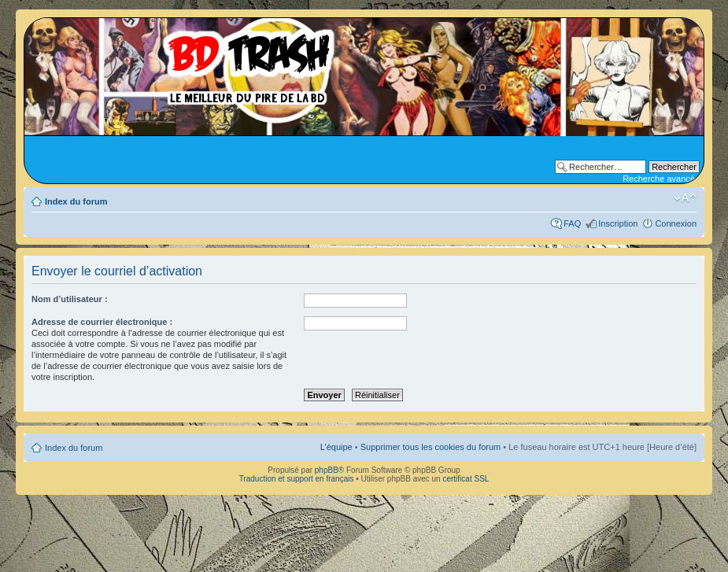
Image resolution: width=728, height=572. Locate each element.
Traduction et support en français (297, 479)
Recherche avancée (661, 179)
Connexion (676, 223)
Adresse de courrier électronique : (102, 322)
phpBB (327, 470)
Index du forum (76, 201)
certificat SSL (466, 479)
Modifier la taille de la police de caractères (685, 198)
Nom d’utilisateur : (70, 299)
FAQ (572, 223)
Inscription (618, 223)
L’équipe (336, 447)
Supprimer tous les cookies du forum (431, 447)
